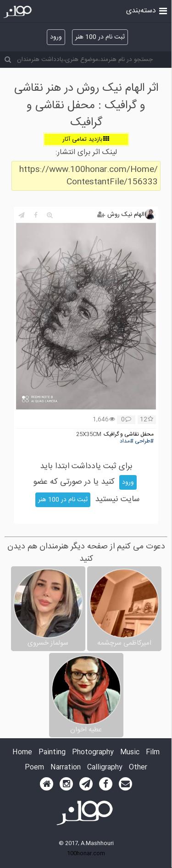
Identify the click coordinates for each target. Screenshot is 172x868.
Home (22, 753)
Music (130, 753)
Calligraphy (105, 768)
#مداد (127, 441)
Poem (34, 768)
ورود (56, 37)
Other (138, 768)
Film (153, 753)
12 (147, 420)
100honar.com (86, 853)
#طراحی (144, 441)
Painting (52, 753)
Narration (66, 768)
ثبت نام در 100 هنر (100, 37)
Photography (93, 753)
